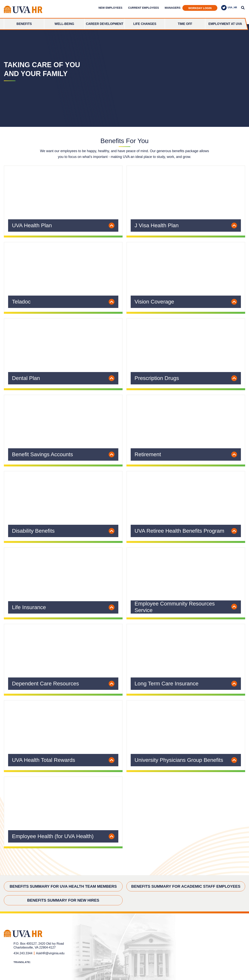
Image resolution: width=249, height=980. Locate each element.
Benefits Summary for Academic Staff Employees (186, 886)
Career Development (105, 24)
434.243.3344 (23, 953)
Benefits (24, 24)
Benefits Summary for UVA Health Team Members (63, 886)
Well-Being (64, 24)
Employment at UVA (225, 24)
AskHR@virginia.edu (50, 953)
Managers (173, 8)
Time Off (185, 24)
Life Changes (145, 24)
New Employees (110, 8)
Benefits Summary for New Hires (63, 900)
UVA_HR (229, 8)
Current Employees (144, 8)
